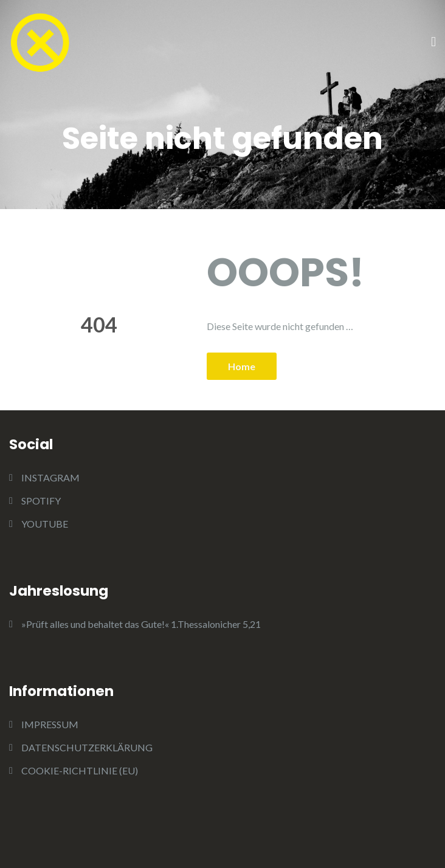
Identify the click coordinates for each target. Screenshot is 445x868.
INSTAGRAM (50, 477)
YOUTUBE (45, 524)
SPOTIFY (41, 501)
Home (242, 366)
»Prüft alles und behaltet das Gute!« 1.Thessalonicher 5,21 (141, 624)
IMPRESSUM (50, 724)
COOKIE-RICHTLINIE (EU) (80, 770)
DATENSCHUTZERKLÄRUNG (87, 747)
